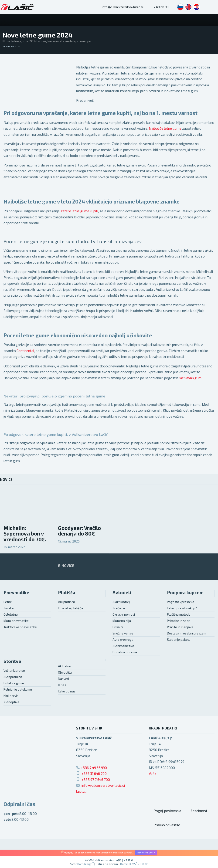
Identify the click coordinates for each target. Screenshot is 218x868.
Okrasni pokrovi (124, 614)
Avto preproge (123, 640)
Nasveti (63, 679)
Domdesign (85, 864)
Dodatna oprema (125, 652)
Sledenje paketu (179, 640)
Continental (25, 351)
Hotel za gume (14, 683)
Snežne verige (123, 633)
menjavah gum (190, 378)
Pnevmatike (16, 592)
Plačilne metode (179, 614)
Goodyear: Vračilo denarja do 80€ (79, 531)
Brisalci (118, 627)
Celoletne (11, 614)
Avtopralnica (13, 677)
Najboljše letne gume (165, 128)
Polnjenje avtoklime (18, 689)
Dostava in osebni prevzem (187, 633)
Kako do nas (67, 691)
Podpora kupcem (185, 592)
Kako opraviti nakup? (182, 608)
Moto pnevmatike (16, 621)
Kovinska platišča (71, 608)
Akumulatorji (121, 602)
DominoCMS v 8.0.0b (134, 864)
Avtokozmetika (123, 646)
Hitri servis (11, 696)
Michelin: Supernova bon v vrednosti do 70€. (25, 534)
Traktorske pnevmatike (20, 627)
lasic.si (81, 791)
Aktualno (65, 666)
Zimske (9, 608)
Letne (8, 602)
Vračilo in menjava (180, 627)
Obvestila (65, 672)
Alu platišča (66, 602)
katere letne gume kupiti (80, 211)
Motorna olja (122, 621)
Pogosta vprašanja (181, 602)
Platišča (67, 592)
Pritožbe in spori (179, 621)
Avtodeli (122, 592)
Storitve (12, 661)
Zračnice (119, 608)
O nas (62, 685)
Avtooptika (11, 702)
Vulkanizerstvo (14, 671)
